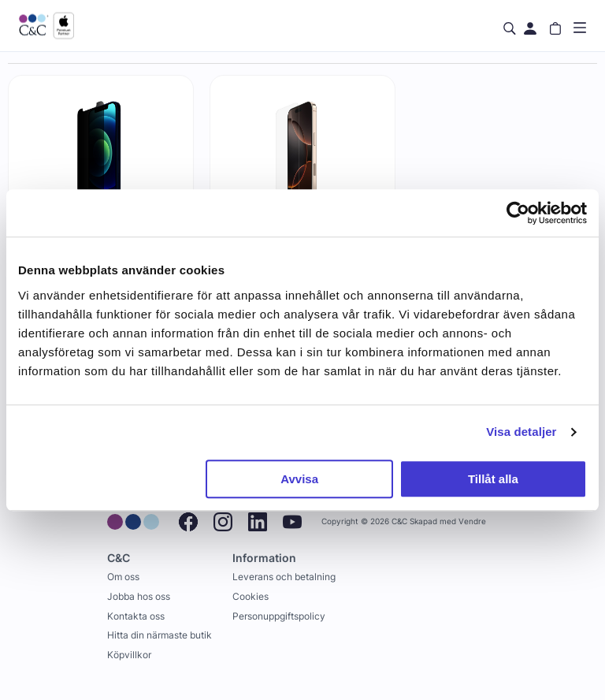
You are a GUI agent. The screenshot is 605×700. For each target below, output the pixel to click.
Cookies (251, 596)
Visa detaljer (521, 432)
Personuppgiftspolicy (279, 616)
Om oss (123, 577)
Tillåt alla (493, 479)
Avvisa (299, 479)
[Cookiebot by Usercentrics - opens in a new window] (518, 213)
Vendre (472, 521)
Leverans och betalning (284, 577)
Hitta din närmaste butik (160, 635)
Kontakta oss (136, 616)
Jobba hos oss (139, 596)
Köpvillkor (129, 655)
